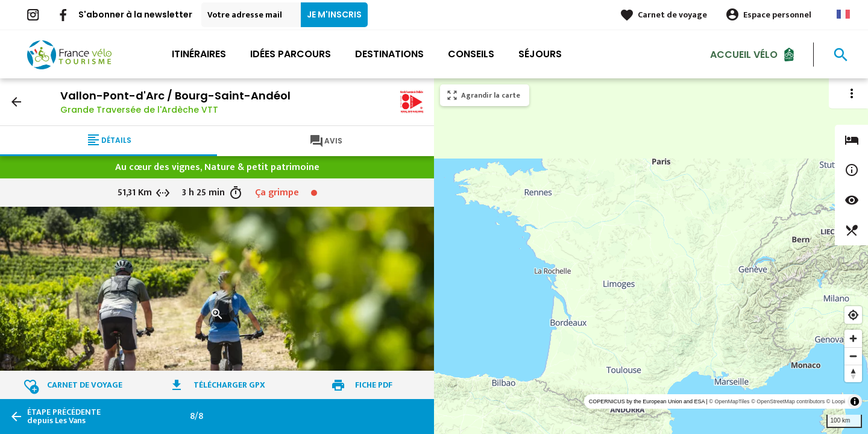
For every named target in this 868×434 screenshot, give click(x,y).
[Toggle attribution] (855, 401)
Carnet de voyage (672, 15)
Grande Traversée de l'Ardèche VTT (139, 110)
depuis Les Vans (64, 417)
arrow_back (16, 102)
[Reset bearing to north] (853, 373)
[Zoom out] (853, 356)
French (843, 14)
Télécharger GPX (229, 385)
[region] (651, 256)
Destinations (389, 54)
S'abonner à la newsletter (135, 14)
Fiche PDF (374, 385)
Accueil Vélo (744, 54)
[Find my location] (853, 315)
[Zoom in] (853, 338)
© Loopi (836, 401)
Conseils (471, 54)
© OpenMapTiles (729, 401)
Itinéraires (199, 54)
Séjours (540, 54)
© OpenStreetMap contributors (788, 401)
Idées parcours (291, 54)
